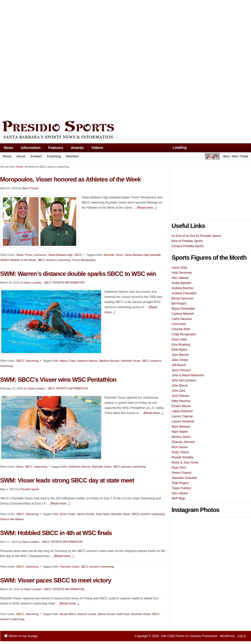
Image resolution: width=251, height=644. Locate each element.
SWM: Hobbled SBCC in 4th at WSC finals (56, 533)
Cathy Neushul (182, 319)
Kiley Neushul (181, 401)
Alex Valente (180, 278)
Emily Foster (68, 514)
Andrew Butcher (183, 288)
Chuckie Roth (181, 329)
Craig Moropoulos (184, 334)
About (20, 157)
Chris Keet (179, 324)
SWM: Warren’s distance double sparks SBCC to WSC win (78, 274)
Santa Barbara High (61, 255)
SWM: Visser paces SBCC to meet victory (56, 580)
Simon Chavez (182, 473)
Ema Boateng (181, 345)
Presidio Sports (126, 130)
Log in (242, 636)
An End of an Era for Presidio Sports (196, 236)
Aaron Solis (179, 268)
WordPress (227, 636)
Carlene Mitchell (183, 314)
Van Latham (180, 493)
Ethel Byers (179, 350)
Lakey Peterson (182, 411)
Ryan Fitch (179, 468)
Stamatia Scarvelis (184, 478)
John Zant (178, 391)
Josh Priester (181, 396)
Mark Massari (181, 427)
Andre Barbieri (182, 283)
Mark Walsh (180, 432)
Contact (36, 156)
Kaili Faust (103, 514)
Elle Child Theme (173, 636)
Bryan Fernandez (183, 309)
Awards (75, 149)
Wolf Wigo (179, 498)
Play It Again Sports (212, 157)
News (7, 149)
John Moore (180, 386)
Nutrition (72, 156)
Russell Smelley (183, 457)
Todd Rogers (180, 483)
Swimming (32, 361)
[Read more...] (147, 208)
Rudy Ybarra (180, 452)
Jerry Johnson (181, 370)
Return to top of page (23, 636)
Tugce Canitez (182, 488)
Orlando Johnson (183, 442)
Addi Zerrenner (182, 273)
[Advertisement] (59, 59)
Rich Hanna (180, 447)
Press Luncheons (36, 255)
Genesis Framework (204, 636)
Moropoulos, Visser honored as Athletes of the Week (71, 179)
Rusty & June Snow (185, 462)
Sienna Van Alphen (12, 519)
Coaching (54, 156)
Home (7, 156)
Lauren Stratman (183, 421)
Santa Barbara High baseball (143, 255)
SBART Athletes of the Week (18, 260)
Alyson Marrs (68, 614)
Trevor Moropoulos (84, 260)
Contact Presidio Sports (188, 246)
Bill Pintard (179, 304)
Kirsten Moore (181, 406)
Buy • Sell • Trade (236, 156)
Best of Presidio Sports (187, 241)
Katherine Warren (80, 467)
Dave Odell (179, 339)
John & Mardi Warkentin (188, 375)
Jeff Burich (179, 365)
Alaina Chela (68, 361)
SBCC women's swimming (54, 260)
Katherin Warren (88, 361)
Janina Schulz (86, 514)
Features (54, 149)
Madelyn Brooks (109, 361)
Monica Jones (181, 437)
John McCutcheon (184, 380)
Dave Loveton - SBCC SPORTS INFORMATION (54, 283)
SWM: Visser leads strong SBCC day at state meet (67, 480)
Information (29, 149)
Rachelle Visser (113, 255)
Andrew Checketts (184, 293)
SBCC (78, 255)
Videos (97, 148)
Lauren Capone (182, 416)
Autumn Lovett (87, 614)
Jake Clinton (180, 360)
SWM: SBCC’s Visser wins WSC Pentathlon (58, 380)
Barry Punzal (30, 188)
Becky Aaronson (183, 298)
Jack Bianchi (180, 355)
